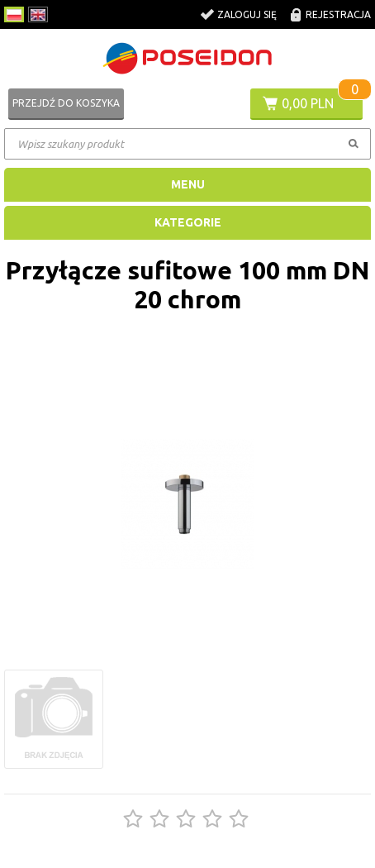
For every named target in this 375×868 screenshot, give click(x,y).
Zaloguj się (247, 14)
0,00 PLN (308, 103)
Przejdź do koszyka (66, 103)
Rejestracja (338, 14)
